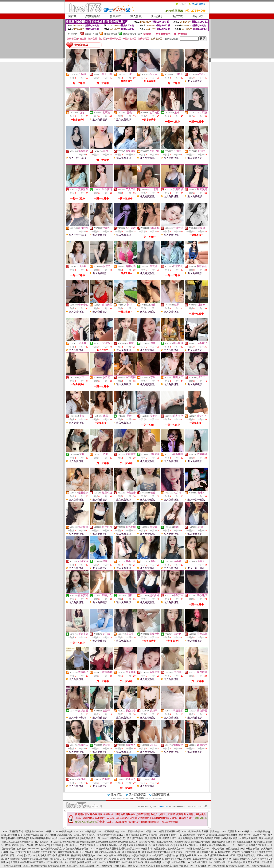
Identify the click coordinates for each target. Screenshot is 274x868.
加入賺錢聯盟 (137, 794)
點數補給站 (93, 16)
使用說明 (156, 16)
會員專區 (115, 16)
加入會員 (136, 16)
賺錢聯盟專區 (161, 794)
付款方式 (177, 16)
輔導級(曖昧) (110, 34)
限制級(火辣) (91, 34)
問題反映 (198, 16)
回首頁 (72, 16)
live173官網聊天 (137, 798)
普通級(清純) (129, 34)
